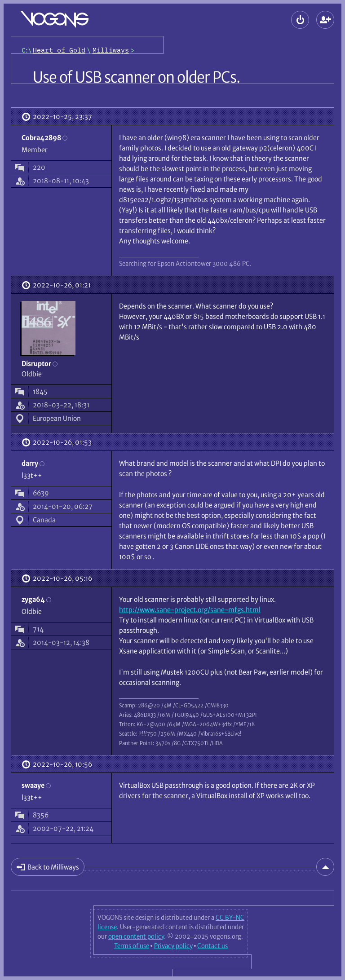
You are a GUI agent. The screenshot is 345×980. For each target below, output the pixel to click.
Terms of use (132, 946)
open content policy (136, 936)
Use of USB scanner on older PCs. (136, 77)
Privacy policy (173, 946)
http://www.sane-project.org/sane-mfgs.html (190, 610)
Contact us (212, 946)
